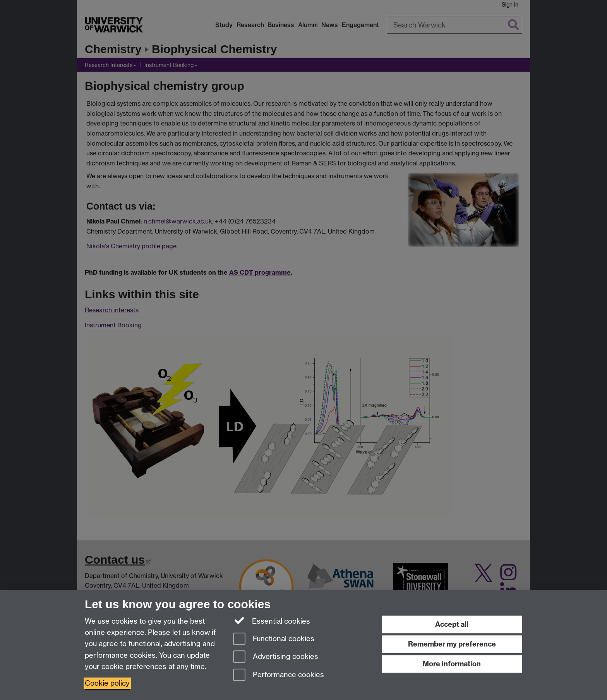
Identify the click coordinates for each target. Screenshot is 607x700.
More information (452, 664)
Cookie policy (107, 683)
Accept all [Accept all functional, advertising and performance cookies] (452, 624)
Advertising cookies (276, 657)
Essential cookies (272, 621)
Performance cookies (279, 675)
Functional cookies (274, 639)
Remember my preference (452, 644)
